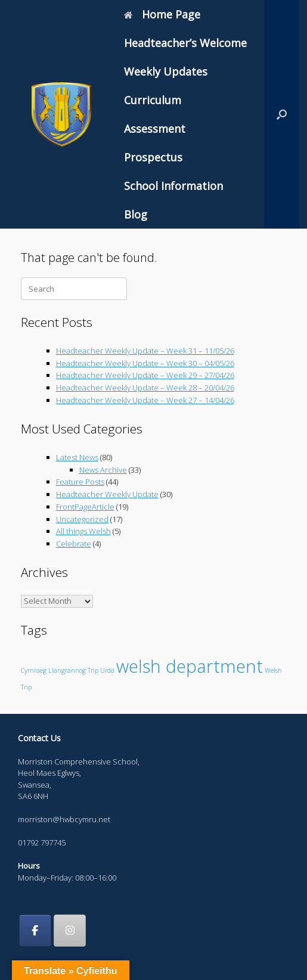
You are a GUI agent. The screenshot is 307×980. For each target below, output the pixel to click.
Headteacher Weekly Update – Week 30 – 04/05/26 (145, 363)
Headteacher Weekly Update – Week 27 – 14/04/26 (145, 400)
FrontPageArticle (85, 507)
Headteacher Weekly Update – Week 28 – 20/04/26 (145, 388)
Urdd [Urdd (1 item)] (107, 670)
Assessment (155, 129)
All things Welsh (83, 531)
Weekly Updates (166, 71)
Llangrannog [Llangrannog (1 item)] (67, 670)
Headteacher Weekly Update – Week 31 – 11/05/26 (145, 351)
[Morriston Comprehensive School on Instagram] (70, 931)
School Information (173, 186)
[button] (282, 114)
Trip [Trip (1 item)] (93, 670)
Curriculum (153, 100)
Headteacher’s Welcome (185, 43)
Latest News (77, 457)
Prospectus (153, 157)
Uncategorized (82, 519)
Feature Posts (80, 482)
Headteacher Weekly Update (107, 494)
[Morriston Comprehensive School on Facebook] (35, 931)
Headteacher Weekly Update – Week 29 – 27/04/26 (145, 375)
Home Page (162, 14)
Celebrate (74, 544)
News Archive (103, 470)
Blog (136, 214)
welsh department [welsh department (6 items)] (190, 666)
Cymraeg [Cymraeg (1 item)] (34, 670)
